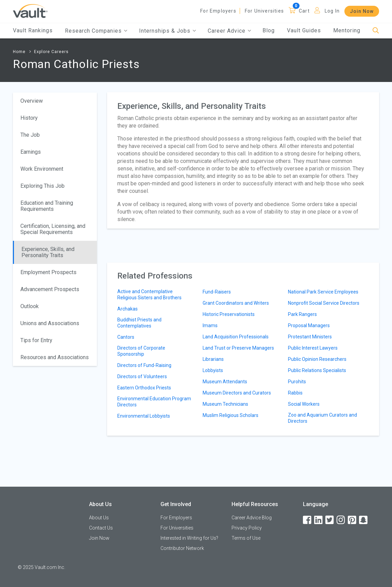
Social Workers (304, 404)
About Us (99, 518)
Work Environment (42, 169)
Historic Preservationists (229, 314)
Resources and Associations (55, 357)
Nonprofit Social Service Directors (324, 303)
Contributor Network (182, 548)
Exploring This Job (42, 186)
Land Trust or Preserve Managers (238, 348)
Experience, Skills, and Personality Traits (48, 252)
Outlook (30, 306)
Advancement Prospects (50, 289)
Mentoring (347, 30)
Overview (32, 101)
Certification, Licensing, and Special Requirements (53, 229)
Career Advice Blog (252, 518)
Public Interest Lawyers (313, 348)
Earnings (31, 152)
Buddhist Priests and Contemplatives (139, 323)
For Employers (218, 11)
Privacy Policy (247, 528)
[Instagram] (341, 520)
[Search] (376, 31)
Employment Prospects (48, 272)
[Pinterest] (353, 520)
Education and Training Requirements (47, 206)
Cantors (126, 337)
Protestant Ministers (310, 337)
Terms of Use (246, 538)
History (29, 118)
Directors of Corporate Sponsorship (141, 351)
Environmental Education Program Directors (154, 402)
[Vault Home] (30, 11)
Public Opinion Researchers (317, 359)
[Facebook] (308, 520)
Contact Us (101, 528)
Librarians (213, 359)
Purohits (297, 382)
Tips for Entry (36, 340)
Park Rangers (302, 314)
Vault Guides (304, 30)
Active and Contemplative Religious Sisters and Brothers (149, 295)
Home (19, 52)
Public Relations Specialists (317, 370)
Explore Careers (51, 52)
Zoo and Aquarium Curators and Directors (322, 418)
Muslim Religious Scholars (231, 415)
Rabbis (295, 393)
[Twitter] (330, 520)
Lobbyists (213, 370)
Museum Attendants (225, 382)
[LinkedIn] (319, 520)
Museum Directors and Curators (237, 393)
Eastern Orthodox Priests (144, 388)
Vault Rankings (33, 30)
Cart (304, 11)
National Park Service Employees (323, 292)
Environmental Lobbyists (144, 416)
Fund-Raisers (217, 292)
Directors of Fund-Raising (144, 365)
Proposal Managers (309, 325)
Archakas (127, 309)
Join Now (362, 11)
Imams (210, 325)
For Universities (264, 11)
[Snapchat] (364, 520)
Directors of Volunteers (142, 376)
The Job (30, 135)
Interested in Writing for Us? (189, 538)
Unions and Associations (50, 323)
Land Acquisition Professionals (236, 337)
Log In (332, 11)
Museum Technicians (225, 404)
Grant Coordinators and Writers (236, 303)
